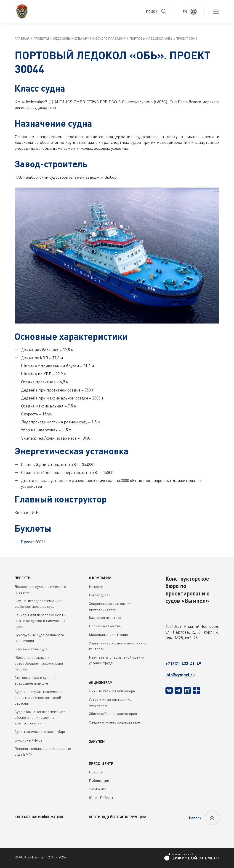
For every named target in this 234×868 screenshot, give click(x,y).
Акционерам (101, 682)
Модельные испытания (108, 635)
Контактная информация (39, 817)
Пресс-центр (101, 764)
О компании (100, 578)
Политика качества (105, 626)
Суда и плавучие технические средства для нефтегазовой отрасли (39, 697)
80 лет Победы (101, 798)
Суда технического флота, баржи (42, 731)
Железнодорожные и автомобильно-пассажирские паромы (39, 663)
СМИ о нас (98, 789)
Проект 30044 (33, 542)
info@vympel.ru (180, 675)
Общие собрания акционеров (113, 713)
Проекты (23, 578)
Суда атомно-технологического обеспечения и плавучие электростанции (40, 717)
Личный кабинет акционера (112, 691)
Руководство (100, 595)
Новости (96, 772)
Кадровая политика (105, 618)
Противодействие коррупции (118, 817)
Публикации (99, 780)
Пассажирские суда (31, 649)
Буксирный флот (28, 740)
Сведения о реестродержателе (114, 722)
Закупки (97, 741)
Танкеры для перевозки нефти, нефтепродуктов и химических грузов (40, 621)
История (96, 587)
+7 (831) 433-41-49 (183, 664)
